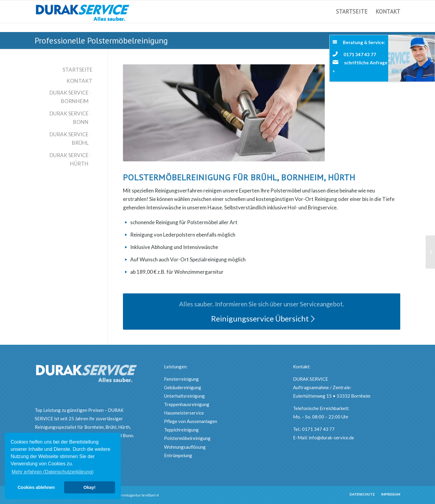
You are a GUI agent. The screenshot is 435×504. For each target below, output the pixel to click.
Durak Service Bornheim (69, 97)
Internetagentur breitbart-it (137, 495)
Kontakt (79, 81)
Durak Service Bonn (69, 118)
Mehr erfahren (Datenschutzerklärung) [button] (52, 472)
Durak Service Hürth (69, 159)
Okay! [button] (89, 487)
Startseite (77, 70)
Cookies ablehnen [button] (36, 487)
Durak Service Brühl (69, 139)
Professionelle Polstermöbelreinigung (101, 40)
